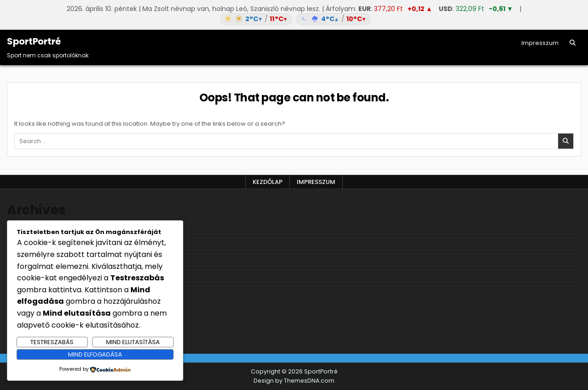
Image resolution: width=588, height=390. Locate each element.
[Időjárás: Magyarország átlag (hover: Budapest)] (294, 19)
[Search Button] (573, 43)
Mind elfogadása (95, 354)
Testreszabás (52, 342)
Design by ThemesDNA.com (294, 381)
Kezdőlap (268, 182)
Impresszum (540, 43)
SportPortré (34, 41)
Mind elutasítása (133, 342)
